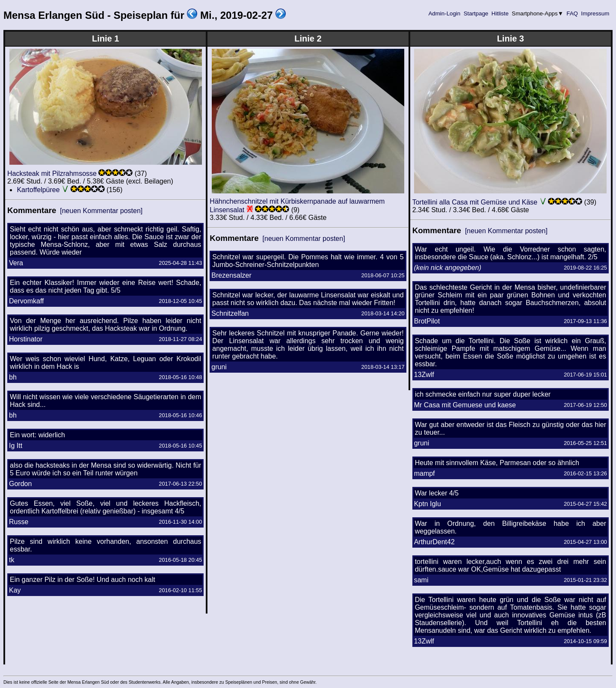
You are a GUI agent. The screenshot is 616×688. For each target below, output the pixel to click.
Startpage (476, 13)
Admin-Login (444, 13)
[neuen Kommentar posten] (101, 211)
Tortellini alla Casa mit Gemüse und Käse (475, 202)
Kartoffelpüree (38, 190)
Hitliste (500, 13)
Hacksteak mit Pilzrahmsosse (52, 173)
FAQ (572, 13)
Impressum (595, 13)
